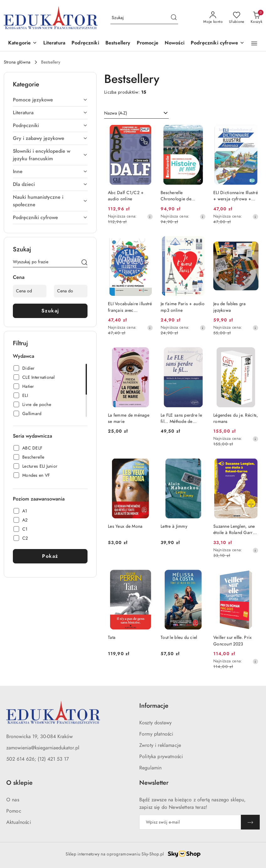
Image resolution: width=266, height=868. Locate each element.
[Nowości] (175, 43)
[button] (23, 43)
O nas (13, 800)
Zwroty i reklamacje (160, 745)
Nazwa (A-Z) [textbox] (116, 113)
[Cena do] (71, 291)
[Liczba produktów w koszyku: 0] (256, 18)
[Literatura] (54, 43)
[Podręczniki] (85, 43)
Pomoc (14, 811)
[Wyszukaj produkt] (144, 18)
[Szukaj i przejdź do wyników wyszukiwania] (174, 18)
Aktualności (19, 822)
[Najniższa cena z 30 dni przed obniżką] (150, 217)
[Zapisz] (250, 822)
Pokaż (50, 556)
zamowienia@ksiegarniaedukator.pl (43, 748)
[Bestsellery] (118, 43)
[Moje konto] (213, 18)
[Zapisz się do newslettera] (190, 822)
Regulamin (150, 768)
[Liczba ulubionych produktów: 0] (237, 18)
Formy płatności (156, 734)
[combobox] (136, 113)
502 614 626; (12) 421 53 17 (37, 759)
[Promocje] (148, 43)
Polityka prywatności (161, 757)
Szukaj (50, 311)
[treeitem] (50, 100)
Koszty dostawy (155, 723)
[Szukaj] (84, 263)
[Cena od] (30, 291)
